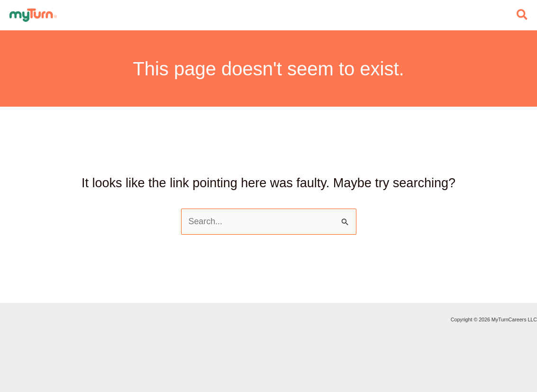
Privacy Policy (0, 349)
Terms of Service (0, 364)
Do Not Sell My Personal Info (0, 378)
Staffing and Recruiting (0, 320)
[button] (523, 15)
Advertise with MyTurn (0, 334)
